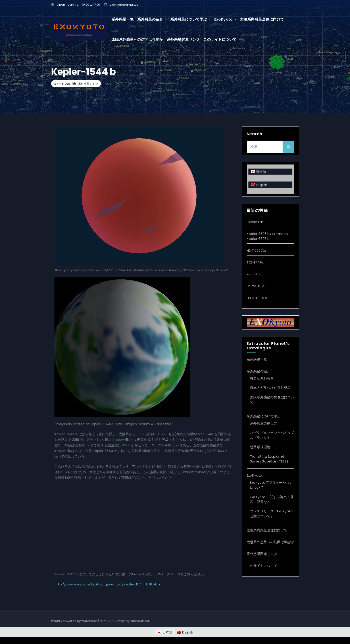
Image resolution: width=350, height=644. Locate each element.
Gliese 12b (255, 222)
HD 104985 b (257, 298)
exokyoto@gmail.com (123, 5)
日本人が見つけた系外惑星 (270, 388)
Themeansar (140, 621)
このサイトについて (220, 39)
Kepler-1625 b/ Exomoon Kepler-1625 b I (267, 236)
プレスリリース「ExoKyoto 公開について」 (271, 514)
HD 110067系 (256, 250)
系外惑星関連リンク (183, 39)
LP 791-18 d (256, 286)
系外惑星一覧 (123, 19)
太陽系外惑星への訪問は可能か (137, 39)
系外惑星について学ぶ (191, 19)
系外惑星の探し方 (264, 423)
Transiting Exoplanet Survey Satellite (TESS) (269, 459)
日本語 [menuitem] (261, 172)
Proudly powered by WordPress (75, 621)
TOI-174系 (255, 262)
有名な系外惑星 (262, 378)
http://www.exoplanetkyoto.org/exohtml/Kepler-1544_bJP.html (107, 584)
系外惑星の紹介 (152, 19)
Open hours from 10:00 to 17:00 (76, 5)
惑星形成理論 (260, 447)
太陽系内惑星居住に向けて (262, 19)
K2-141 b (253, 274)
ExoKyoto (225, 19)
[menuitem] (270, 172)
